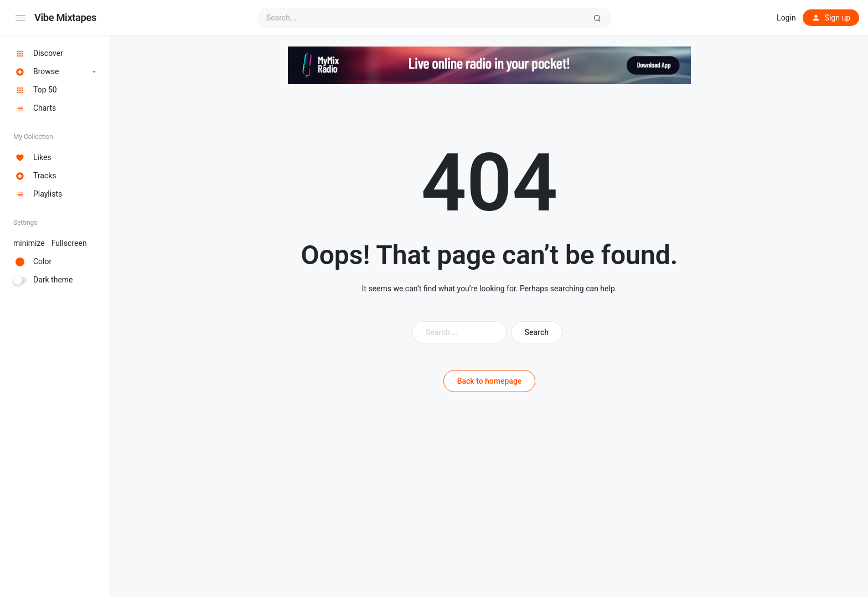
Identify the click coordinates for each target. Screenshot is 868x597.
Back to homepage (490, 381)
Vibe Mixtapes (65, 17)
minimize (50, 243)
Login (786, 18)
